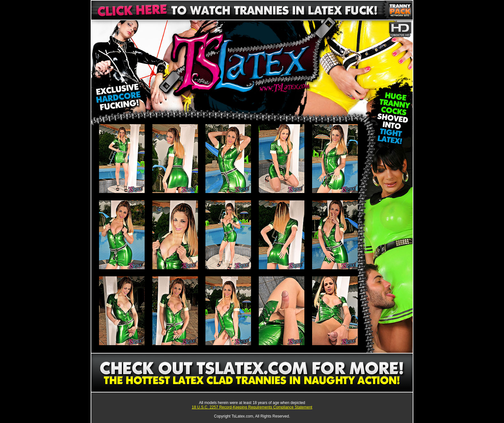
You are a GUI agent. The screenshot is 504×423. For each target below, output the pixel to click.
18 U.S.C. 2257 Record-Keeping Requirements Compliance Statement (252, 407)
